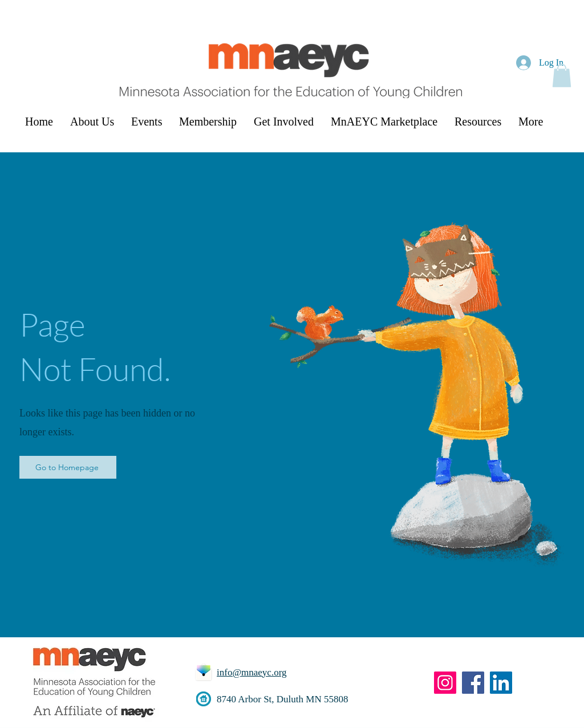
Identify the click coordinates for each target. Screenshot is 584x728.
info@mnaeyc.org (252, 672)
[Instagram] (445, 683)
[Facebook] (473, 683)
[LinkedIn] (501, 683)
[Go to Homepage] (68, 467)
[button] (562, 76)
